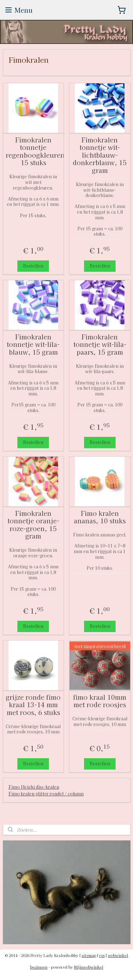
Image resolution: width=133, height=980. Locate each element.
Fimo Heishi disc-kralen (34, 787)
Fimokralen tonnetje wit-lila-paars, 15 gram (100, 345)
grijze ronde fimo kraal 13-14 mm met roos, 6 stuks (33, 705)
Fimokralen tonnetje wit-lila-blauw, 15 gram (33, 345)
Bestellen (33, 266)
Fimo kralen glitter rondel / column (46, 793)
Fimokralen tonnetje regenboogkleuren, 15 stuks (33, 151)
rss (102, 955)
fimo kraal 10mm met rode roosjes (100, 701)
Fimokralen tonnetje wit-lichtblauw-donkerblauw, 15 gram (100, 155)
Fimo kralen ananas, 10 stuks (100, 517)
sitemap (89, 955)
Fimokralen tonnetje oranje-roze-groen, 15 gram (33, 525)
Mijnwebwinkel (89, 967)
